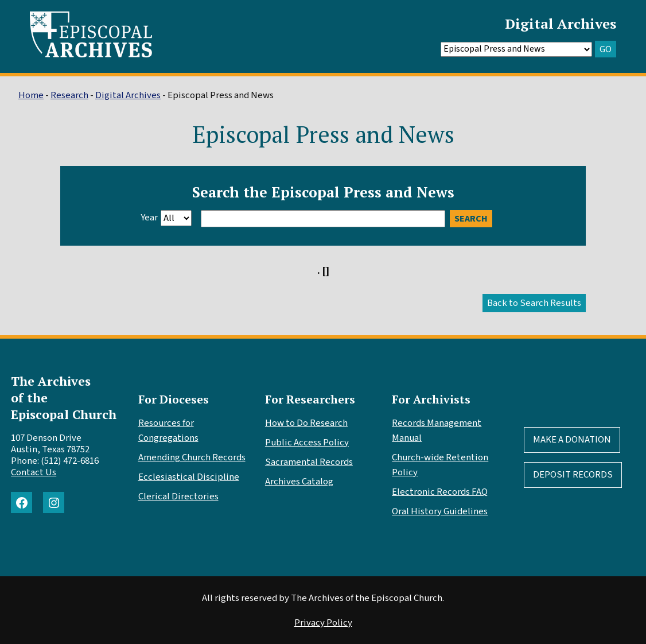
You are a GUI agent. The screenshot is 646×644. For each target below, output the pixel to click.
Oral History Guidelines (440, 511)
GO (606, 49)
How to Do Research (306, 423)
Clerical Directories (178, 496)
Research (69, 95)
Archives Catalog (299, 482)
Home (31, 95)
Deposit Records (573, 475)
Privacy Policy (323, 623)
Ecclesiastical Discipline (189, 477)
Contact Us (34, 472)
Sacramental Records (309, 462)
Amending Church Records (192, 457)
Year (149, 218)
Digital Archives (561, 24)
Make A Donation (572, 440)
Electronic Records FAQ (440, 492)
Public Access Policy (307, 443)
